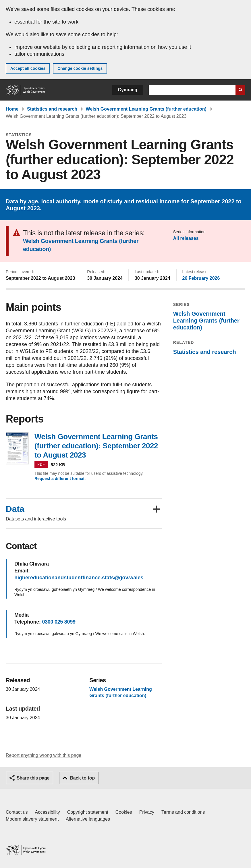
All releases (186, 238)
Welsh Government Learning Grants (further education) (146, 109)
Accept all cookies (28, 68)
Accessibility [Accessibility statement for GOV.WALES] (47, 812)
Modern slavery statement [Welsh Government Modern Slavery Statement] (32, 819)
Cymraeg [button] (128, 90)
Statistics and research (52, 109)
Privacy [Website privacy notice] (147, 812)
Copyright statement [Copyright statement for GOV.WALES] (88, 812)
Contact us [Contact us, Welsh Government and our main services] (17, 812)
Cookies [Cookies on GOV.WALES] (124, 812)
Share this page (33, 778)
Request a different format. (60, 479)
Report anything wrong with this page (44, 755)
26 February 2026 (201, 278)
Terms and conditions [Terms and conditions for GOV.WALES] (183, 812)
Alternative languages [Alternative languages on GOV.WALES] (88, 819)
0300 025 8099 (59, 622)
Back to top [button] (82, 778)
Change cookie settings (80, 68)
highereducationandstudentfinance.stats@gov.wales (79, 578)
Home (12, 109)
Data (15, 509)
